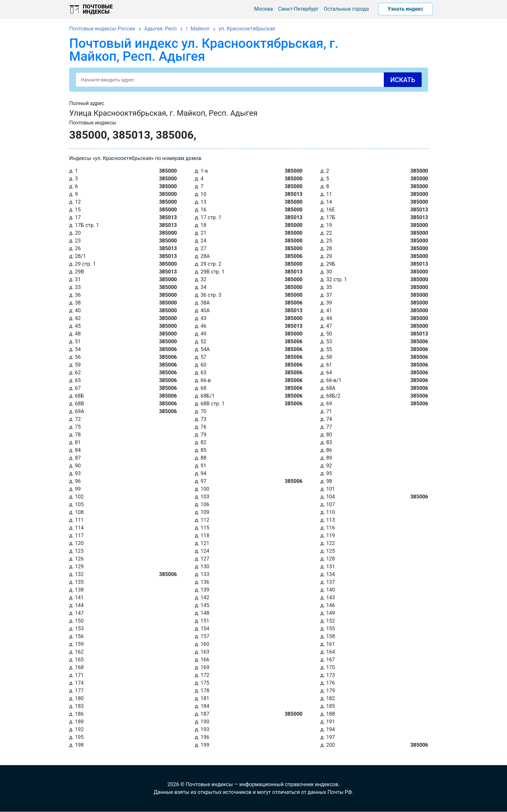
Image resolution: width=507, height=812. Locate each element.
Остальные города (346, 9)
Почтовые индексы (98, 9)
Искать (403, 80)
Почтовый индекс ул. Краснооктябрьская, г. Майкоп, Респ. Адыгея (204, 50)
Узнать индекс (405, 9)
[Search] (249, 80)
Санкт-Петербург (298, 9)
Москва (264, 9)
